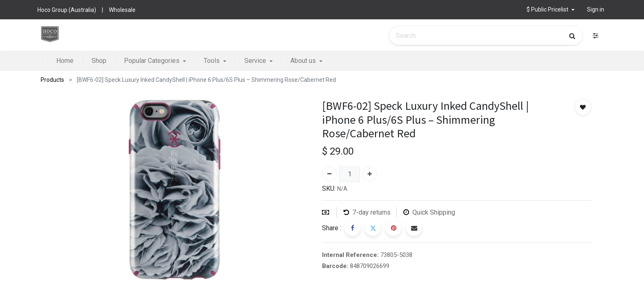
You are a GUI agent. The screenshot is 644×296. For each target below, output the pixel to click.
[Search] (572, 36)
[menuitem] (65, 61)
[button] (551, 10)
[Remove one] (329, 174)
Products (52, 80)
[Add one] (370, 174)
